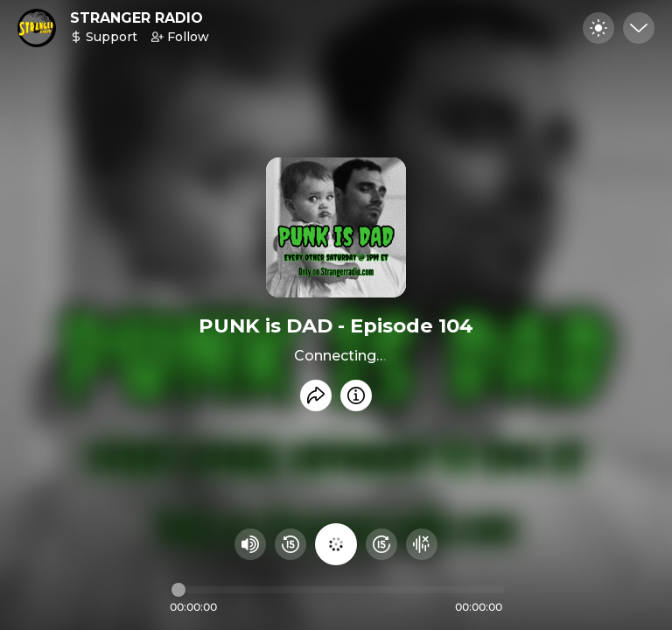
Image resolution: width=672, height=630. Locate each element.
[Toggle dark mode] (598, 28)
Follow (180, 37)
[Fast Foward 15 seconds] (381, 544)
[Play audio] (336, 544)
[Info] (356, 395)
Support (104, 37)
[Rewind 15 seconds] (290, 544)
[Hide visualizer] (422, 544)
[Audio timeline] (338, 590)
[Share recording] (316, 395)
